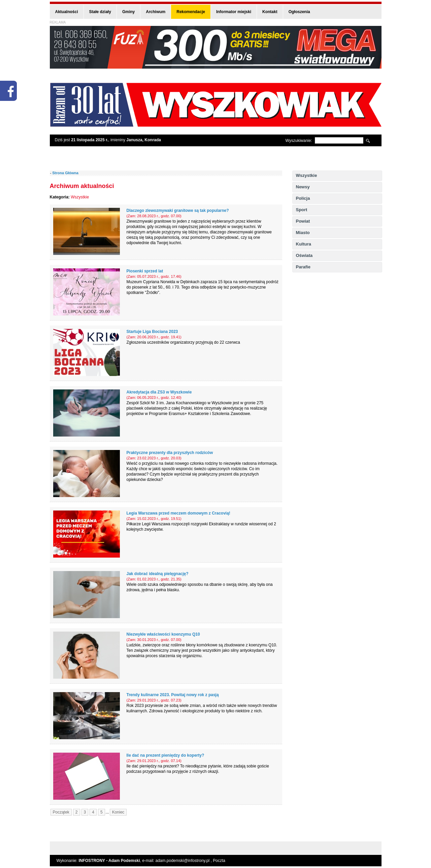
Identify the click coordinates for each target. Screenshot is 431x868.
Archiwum (156, 12)
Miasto (303, 233)
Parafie (303, 267)
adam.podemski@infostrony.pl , (184, 861)
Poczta (219, 861)
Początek (61, 812)
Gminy (128, 12)
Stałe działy (100, 12)
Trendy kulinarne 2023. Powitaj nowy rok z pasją (173, 695)
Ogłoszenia (299, 12)
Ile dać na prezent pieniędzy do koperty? (165, 755)
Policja (303, 198)
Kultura (304, 244)
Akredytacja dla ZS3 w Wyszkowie (159, 392)
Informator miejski (234, 12)
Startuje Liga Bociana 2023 (152, 332)
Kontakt (270, 12)
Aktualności (67, 12)
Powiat (303, 221)
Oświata (304, 255)
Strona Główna (65, 173)
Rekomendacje (191, 12)
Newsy (303, 187)
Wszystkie (307, 175)
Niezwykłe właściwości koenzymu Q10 (163, 634)
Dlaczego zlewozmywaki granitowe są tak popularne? (178, 211)
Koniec (118, 812)
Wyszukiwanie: (299, 141)
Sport (302, 210)
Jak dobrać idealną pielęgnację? (158, 574)
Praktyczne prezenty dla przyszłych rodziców (170, 453)
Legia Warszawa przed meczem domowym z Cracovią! (178, 513)
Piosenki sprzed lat (145, 271)
